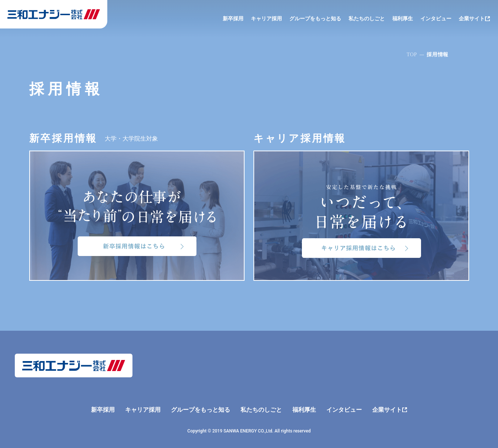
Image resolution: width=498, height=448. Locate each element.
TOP (412, 55)
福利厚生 (403, 18)
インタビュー (436, 18)
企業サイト (472, 18)
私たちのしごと (367, 18)
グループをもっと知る (315, 18)
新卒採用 (233, 18)
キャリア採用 (266, 18)
